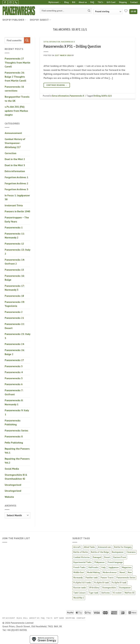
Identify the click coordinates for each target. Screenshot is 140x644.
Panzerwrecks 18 (14, 296)
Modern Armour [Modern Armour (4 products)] (110, 572)
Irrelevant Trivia (14, 205)
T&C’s (100, 2)
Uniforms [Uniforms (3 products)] (106, 593)
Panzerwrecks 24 (14, 344)
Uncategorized (13, 491)
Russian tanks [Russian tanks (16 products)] (80, 588)
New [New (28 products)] (130, 572)
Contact (134, 2)
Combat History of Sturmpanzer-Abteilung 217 (15, 143)
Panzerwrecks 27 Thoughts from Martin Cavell (17, 62)
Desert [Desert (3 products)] (107, 557)
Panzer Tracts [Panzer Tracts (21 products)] (107, 578)
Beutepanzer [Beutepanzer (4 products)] (118, 552)
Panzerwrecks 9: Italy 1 (17, 412)
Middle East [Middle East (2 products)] (79, 572)
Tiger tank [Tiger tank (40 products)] (93, 593)
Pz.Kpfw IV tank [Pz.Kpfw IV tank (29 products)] (119, 583)
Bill (74, 2)
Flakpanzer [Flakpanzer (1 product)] (100, 562)
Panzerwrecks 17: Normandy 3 (15, 288)
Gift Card (111, 2)
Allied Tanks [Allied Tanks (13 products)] (89, 547)
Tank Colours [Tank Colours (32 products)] (79, 593)
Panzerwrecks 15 (14, 270)
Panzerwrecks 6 (14, 384)
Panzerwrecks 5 (14, 378)
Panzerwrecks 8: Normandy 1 (14, 402)
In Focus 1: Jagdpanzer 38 (17, 197)
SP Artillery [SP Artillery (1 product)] (94, 588)
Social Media (12, 469)
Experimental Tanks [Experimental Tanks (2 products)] (82, 562)
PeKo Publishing (14, 443)
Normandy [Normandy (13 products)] (78, 578)
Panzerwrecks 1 (14, 227)
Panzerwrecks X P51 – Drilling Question (72, 46)
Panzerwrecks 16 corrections (14, 89)
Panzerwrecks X (14, 436)
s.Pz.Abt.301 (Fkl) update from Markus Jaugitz (16, 111)
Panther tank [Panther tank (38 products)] (92, 578)
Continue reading (57, 85)
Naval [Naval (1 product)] (122, 572)
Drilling (97, 96)
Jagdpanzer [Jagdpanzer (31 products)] (114, 567)
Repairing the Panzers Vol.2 (17, 461)
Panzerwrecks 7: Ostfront (14, 392)
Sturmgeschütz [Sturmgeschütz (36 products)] (109, 588)
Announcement (13, 133)
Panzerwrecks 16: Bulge (15, 278)
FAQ (92, 2)
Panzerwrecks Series (16, 430)
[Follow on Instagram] (11, 2)
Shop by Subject (40, 20)
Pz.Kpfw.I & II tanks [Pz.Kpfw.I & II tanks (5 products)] (82, 583)
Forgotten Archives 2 (16, 183)
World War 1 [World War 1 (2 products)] (79, 598)
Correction (11, 153)
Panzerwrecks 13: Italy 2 (17, 252)
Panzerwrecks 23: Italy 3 (17, 336)
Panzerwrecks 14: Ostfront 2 (15, 262)
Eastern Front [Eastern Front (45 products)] (120, 557)
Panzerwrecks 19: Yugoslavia (15, 304)
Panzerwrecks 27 (14, 360)
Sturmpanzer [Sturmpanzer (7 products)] (125, 588)
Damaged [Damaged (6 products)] (97, 557)
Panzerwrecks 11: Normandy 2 (15, 236)
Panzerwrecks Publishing (13, 423)
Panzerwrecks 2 (14, 312)
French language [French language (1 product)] (115, 562)
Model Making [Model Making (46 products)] (93, 572)
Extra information (15, 171)
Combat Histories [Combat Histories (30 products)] (82, 557)
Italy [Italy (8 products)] (103, 567)
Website (9, 497)
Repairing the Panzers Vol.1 (17, 451)
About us (83, 2)
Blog (66, 2)
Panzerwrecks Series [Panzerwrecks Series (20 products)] (126, 578)
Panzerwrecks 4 (14, 372)
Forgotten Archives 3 (16, 189)
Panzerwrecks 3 (14, 366)
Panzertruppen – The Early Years (17, 219)
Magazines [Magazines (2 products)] (127, 567)
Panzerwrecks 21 (14, 318)
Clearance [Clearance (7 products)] (131, 552)
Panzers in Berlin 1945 (17, 211)
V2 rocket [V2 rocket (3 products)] (117, 593)
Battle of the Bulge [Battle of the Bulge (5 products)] (100, 552)
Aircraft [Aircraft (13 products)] (77, 547)
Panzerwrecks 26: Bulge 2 (15, 352)
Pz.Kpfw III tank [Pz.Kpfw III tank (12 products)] (102, 583)
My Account (55, 2)
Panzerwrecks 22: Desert (15, 326)
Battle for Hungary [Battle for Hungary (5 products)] (123, 547)
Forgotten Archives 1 (16, 177)
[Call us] (16, 2)
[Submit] (89, 11)
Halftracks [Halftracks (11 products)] (93, 567)
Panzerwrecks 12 (14, 244)
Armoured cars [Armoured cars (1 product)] (105, 547)
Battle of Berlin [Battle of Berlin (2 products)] (81, 552)
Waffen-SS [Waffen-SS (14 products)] (129, 593)
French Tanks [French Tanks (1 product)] (79, 567)
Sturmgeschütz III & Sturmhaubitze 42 (16, 477)
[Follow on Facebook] (5, 2)
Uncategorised (13, 485)
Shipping (123, 2)
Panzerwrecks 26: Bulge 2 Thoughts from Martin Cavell (15, 77)
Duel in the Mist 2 (15, 159)
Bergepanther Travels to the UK (17, 99)
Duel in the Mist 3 (15, 165)
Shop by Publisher (14, 20)
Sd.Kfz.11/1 (107, 96)
